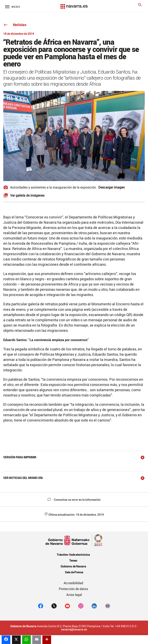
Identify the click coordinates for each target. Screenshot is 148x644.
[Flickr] (108, 606)
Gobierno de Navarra (73, 566)
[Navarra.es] (74, 4)
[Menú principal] (13, 7)
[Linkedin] (94, 606)
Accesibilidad (73, 583)
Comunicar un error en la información (74, 500)
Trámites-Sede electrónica (73, 555)
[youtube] (67, 606)
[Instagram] (81, 606)
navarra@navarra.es (74, 629)
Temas (73, 560)
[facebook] (41, 606)
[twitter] (54, 606)
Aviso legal (74, 595)
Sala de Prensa (74, 572)
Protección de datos (73, 589)
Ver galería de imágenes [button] (27, 195)
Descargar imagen (112, 187)
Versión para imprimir (20, 457)
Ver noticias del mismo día (23, 478)
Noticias (15, 25)
